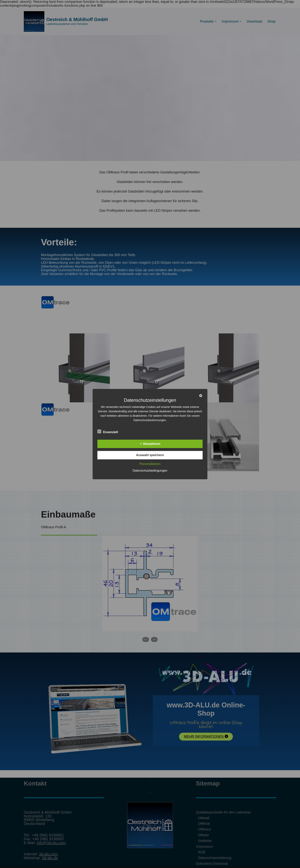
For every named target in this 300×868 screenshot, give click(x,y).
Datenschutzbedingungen (150, 471)
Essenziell (108, 431)
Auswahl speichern (150, 455)
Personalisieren (150, 464)
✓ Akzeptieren (150, 444)
